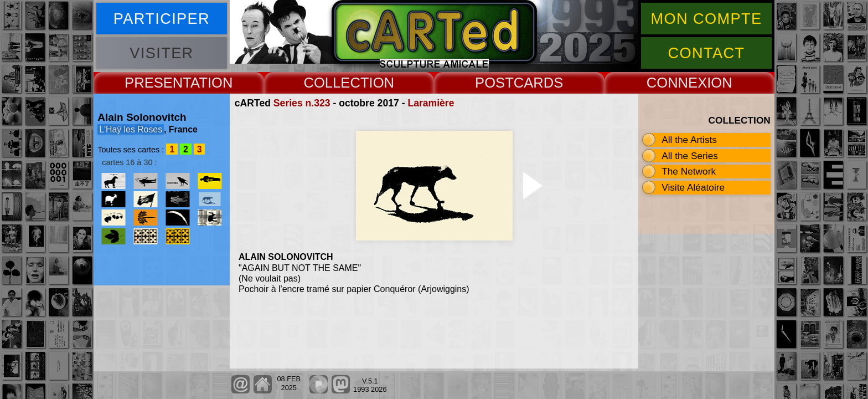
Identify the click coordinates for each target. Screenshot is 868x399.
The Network (689, 171)
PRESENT (157, 83)
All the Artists (689, 140)
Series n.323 (302, 103)
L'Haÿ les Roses (131, 129)
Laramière (431, 103)
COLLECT (336, 83)
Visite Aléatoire (693, 187)
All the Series (690, 156)
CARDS (539, 83)
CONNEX (677, 83)
